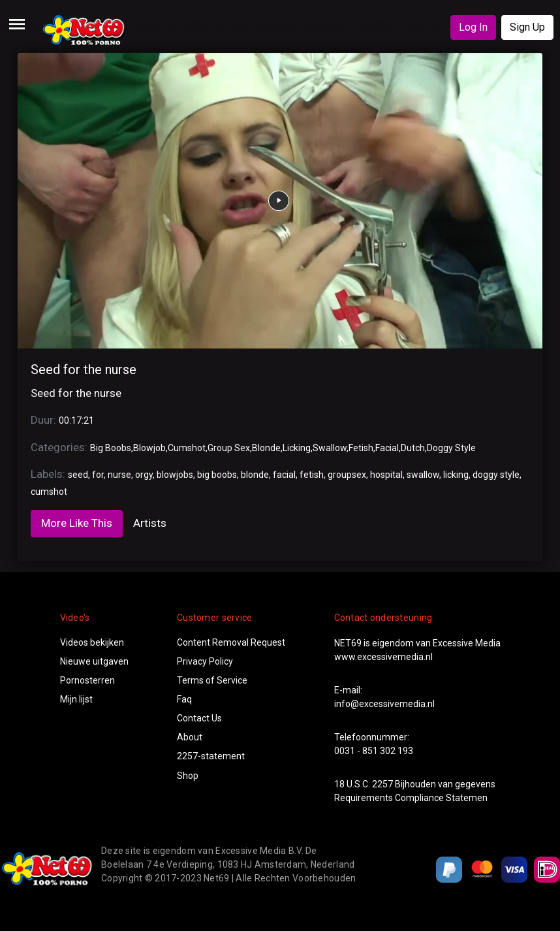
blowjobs (175, 475)
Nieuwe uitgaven (94, 661)
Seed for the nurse (84, 370)
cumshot (49, 492)
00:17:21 (76, 420)
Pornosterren (87, 680)
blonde (255, 475)
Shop (188, 776)
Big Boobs (111, 448)
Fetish (361, 448)
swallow (423, 475)
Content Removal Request (231, 642)
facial (284, 475)
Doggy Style (451, 448)
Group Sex (229, 448)
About (190, 737)
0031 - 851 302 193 (374, 751)
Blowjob (149, 448)
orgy (144, 475)
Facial (387, 448)
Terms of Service (212, 680)
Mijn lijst (76, 699)
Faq (184, 699)
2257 (382, 784)
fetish (312, 475)
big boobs (217, 475)
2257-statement (211, 756)
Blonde (266, 448)
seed (78, 475)
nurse (119, 475)
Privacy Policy (205, 661)
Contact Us (199, 718)
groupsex (347, 475)
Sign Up (527, 27)
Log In (473, 27)
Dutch (413, 448)
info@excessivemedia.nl (384, 704)
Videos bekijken (92, 642)
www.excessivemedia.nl (383, 657)
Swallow (330, 448)
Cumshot (187, 448)
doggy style (496, 475)
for (98, 475)
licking (456, 475)
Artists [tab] (150, 523)
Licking (297, 448)
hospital (386, 475)
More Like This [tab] (77, 523)
